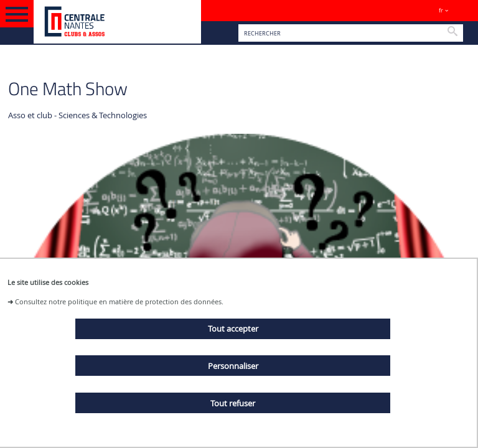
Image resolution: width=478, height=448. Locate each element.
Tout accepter (233, 329)
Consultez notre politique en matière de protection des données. (119, 301)
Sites (463, 10)
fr (441, 10)
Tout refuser (233, 403)
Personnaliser (233, 366)
